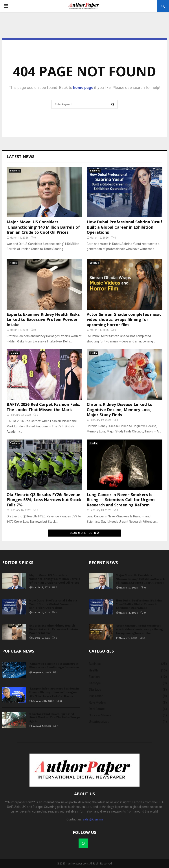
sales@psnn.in (93, 819)
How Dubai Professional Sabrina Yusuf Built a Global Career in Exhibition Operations (124, 227)
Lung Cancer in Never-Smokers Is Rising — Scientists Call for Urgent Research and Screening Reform (121, 500)
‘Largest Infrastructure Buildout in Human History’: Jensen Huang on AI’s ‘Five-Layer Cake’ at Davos (54, 692)
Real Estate (97, 709)
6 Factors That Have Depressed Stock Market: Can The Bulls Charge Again (55, 717)
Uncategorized (99, 722)
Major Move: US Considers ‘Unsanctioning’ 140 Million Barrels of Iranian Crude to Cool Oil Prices (43, 227)
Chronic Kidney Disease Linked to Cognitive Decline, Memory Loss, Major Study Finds (120, 409)
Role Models (97, 702)
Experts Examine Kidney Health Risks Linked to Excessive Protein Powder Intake (43, 319)
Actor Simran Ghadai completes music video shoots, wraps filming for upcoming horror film (124, 319)
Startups (95, 690)
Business (15, 171)
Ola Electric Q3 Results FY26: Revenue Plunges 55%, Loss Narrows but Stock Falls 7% (44, 500)
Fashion (14, 353)
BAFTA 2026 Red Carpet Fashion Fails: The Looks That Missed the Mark (43, 407)
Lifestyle (94, 263)
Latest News (20, 156)
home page (83, 87)
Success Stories (100, 715)
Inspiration (96, 696)
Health (13, 263)
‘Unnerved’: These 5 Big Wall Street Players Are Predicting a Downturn (54, 665)
